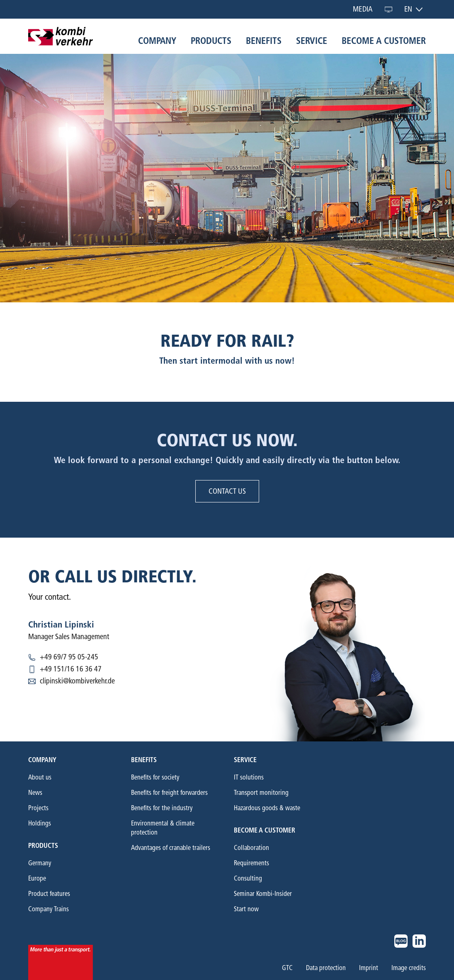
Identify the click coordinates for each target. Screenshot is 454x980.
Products (211, 41)
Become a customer (384, 41)
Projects (38, 808)
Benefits (264, 41)
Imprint (369, 968)
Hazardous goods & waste (267, 808)
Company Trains (49, 909)
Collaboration (251, 848)
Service (312, 41)
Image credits (409, 968)
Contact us (227, 491)
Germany (40, 863)
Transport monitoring (261, 793)
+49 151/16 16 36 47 (71, 669)
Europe (37, 878)
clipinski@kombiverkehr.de (77, 681)
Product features (49, 894)
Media (363, 9)
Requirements (251, 863)
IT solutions (249, 777)
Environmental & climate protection (163, 828)
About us (40, 777)
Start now (246, 909)
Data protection (326, 968)
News (35, 793)
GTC (287, 968)
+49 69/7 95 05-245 (69, 657)
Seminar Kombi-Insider (263, 894)
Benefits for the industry (162, 808)
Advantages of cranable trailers (171, 848)
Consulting (248, 878)
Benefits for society (155, 777)
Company (157, 41)
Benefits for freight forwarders (169, 793)
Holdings (40, 823)
